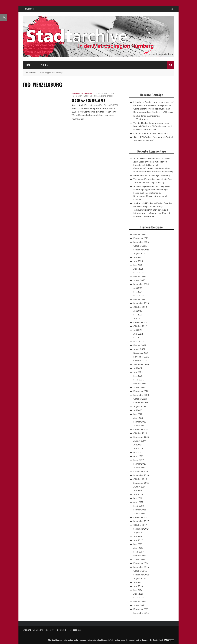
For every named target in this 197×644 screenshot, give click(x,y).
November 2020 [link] (141, 395)
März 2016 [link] (139, 598)
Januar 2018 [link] (139, 513)
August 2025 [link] (139, 253)
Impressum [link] (61, 630)
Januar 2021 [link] (139, 387)
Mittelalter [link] (87, 94)
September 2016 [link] (141, 575)
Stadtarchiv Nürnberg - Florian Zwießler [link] (153, 203)
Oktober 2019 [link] (140, 433)
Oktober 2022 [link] (140, 326)
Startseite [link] (30, 9)
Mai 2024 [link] (138, 292)
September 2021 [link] (141, 364)
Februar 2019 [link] (140, 464)
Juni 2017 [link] (138, 540)
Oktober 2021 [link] (140, 360)
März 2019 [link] (139, 460)
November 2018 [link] (141, 475)
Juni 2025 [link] (138, 261)
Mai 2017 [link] (138, 544)
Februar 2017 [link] (140, 555)
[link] (4, 17)
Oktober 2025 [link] (140, 246)
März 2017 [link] (139, 552)
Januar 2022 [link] (139, 349)
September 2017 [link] (141, 529)
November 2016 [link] (141, 567)
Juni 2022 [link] (138, 334)
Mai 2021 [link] (138, 376)
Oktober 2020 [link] (140, 399)
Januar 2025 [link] (139, 280)
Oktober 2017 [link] (140, 525)
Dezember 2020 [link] (141, 391)
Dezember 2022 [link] (141, 322)
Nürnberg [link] (76, 94)
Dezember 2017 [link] (141, 517)
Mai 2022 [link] (138, 337)
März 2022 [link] (139, 341)
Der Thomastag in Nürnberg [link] (157, 175)
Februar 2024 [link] (140, 299)
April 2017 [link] (138, 548)
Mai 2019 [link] (138, 452)
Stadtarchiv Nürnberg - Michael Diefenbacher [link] (93, 96)
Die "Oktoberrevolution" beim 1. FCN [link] (151, 133)
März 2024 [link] (139, 295)
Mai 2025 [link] (138, 265)
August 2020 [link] (139, 406)
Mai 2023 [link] (138, 315)
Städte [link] (29, 65)
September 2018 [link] (141, 483)
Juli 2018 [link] (138, 490)
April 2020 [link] (138, 418)
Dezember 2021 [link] (141, 353)
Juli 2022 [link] (138, 330)
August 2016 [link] (139, 578)
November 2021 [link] (141, 357)
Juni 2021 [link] (138, 372)
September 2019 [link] (141, 437)
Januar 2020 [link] (139, 425)
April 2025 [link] (138, 269)
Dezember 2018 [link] (141, 471)
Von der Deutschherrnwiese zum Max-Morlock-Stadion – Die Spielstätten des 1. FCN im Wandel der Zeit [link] (153, 126)
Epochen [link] (44, 65)
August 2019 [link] (139, 441)
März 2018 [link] (139, 506)
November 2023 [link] (141, 303)
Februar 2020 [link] (140, 422)
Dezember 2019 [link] (141, 429)
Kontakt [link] (50, 630)
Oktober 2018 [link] (140, 479)
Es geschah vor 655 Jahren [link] (88, 100)
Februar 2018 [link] (140, 510)
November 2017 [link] (141, 521)
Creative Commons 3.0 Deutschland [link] (154, 640)
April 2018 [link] (138, 502)
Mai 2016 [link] (138, 590)
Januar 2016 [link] (139, 605)
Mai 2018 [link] (138, 498)
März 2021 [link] (139, 380)
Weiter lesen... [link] (78, 119)
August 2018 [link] (139, 487)
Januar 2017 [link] (139, 559)
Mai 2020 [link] (138, 414)
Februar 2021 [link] (140, 383)
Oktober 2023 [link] (140, 307)
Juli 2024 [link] (138, 288)
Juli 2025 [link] (138, 257)
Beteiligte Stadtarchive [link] (33, 630)
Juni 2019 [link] (138, 448)
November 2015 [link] (141, 613)
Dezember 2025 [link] (141, 238)
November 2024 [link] (141, 284)
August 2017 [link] (139, 533)
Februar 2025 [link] (140, 276)
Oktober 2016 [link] (140, 571)
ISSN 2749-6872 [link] (75, 630)
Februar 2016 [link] (140, 601)
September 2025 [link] (141, 250)
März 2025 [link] (139, 272)
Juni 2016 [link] (138, 586)
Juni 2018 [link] (138, 494)
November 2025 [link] (141, 242)
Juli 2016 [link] (138, 582)
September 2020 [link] (141, 402)
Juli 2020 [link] (138, 410)
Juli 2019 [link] (138, 445)
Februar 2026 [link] (140, 234)
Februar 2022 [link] (140, 345)
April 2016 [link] (138, 594)
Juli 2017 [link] (138, 536)
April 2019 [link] (138, 456)
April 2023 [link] (138, 318)
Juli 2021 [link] (138, 368)
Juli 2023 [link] (138, 311)
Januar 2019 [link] (139, 468)
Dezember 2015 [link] (141, 609)
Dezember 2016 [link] (141, 563)
